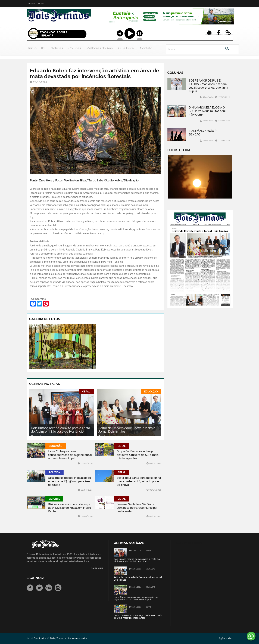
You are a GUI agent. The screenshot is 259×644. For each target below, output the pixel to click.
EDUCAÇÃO (151, 392)
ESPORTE (54, 499)
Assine (32, 3)
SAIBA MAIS (97, 569)
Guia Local (126, 48)
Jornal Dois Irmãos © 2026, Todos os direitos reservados (57, 638)
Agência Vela (226, 638)
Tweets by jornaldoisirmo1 (190, 543)
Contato (146, 48)
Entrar (41, 3)
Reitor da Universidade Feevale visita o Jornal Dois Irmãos (127, 430)
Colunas (75, 48)
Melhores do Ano (100, 48)
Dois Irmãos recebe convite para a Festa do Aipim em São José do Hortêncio (61, 430)
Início (32, 48)
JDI (43, 48)
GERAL (86, 392)
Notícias (57, 48)
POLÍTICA (54, 472)
